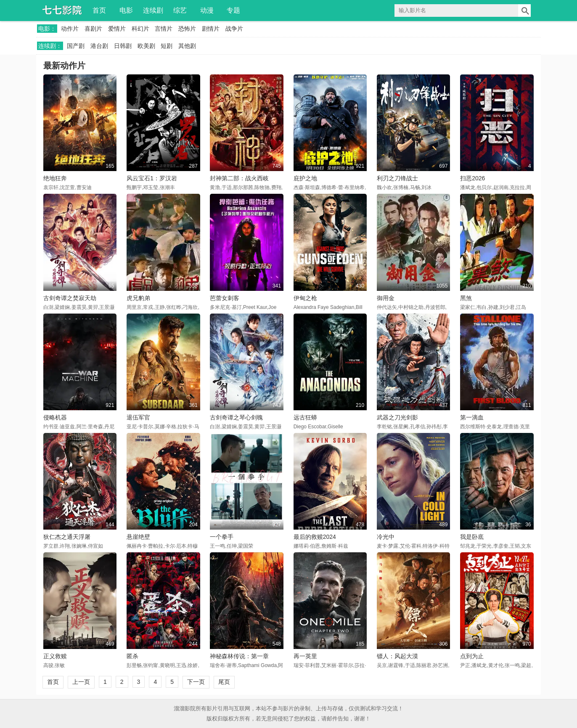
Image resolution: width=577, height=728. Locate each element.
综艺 (180, 10)
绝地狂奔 (55, 178)
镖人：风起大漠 (397, 656)
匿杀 (132, 656)
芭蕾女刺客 (225, 298)
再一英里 (305, 656)
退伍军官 (138, 417)
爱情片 (117, 29)
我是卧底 (472, 537)
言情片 (164, 29)
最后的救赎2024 (315, 537)
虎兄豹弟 (138, 298)
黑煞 (466, 298)
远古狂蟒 (305, 417)
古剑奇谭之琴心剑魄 (236, 417)
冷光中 (386, 537)
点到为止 (472, 656)
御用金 (386, 298)
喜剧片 (93, 29)
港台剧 (99, 46)
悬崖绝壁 (138, 537)
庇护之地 (305, 178)
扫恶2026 (472, 178)
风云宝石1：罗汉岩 (152, 178)
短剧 (167, 46)
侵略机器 (55, 417)
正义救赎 (55, 656)
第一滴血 (472, 417)
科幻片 (140, 29)
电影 (126, 10)
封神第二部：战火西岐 (239, 178)
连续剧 (153, 10)
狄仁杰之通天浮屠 (67, 537)
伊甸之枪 (305, 298)
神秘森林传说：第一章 (239, 656)
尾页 (224, 682)
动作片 (70, 29)
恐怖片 (187, 29)
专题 (233, 10)
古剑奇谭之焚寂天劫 (70, 298)
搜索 (524, 11)
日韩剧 (123, 46)
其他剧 (187, 46)
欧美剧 (146, 46)
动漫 (207, 10)
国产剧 (76, 46)
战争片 (234, 29)
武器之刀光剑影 (397, 417)
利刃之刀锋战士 (397, 178)
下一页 (196, 682)
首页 (99, 10)
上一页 (81, 682)
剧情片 (211, 29)
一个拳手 (222, 537)
